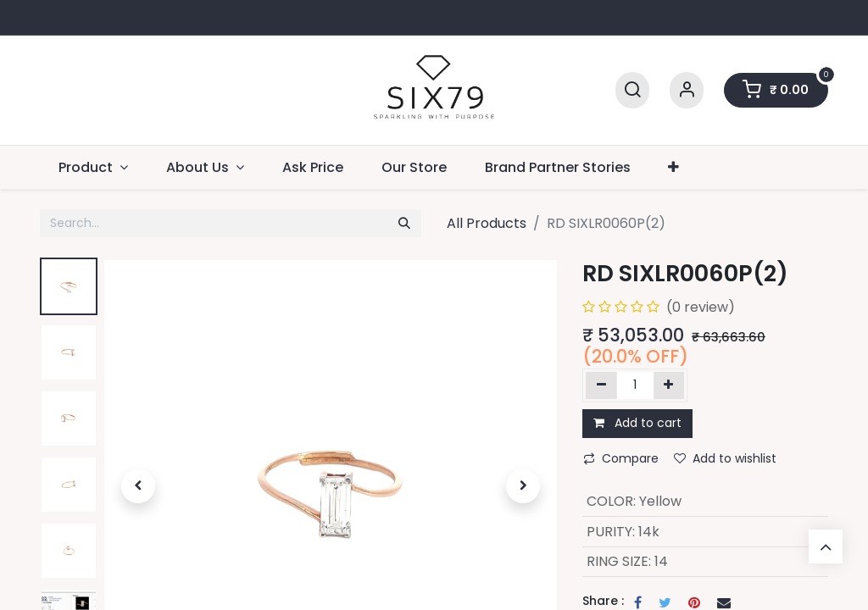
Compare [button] (621, 458)
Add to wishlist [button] (725, 458)
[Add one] (669, 385)
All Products (487, 223)
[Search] (632, 90)
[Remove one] (601, 385)
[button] (674, 167)
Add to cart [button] (637, 423)
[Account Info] (687, 90)
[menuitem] (313, 167)
